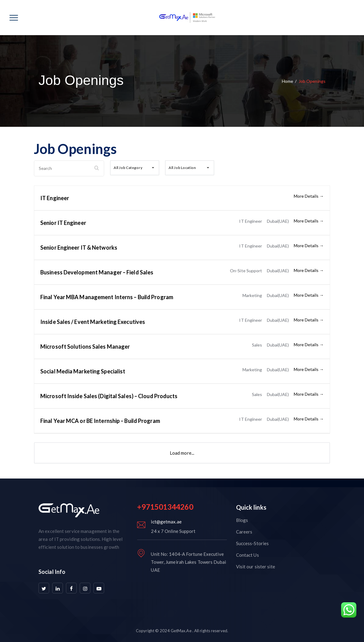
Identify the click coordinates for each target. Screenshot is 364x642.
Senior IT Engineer (63, 223)
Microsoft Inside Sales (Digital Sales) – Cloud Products (109, 396)
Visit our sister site (256, 567)
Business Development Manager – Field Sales (97, 272)
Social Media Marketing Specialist (83, 371)
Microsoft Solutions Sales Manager (85, 347)
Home (288, 81)
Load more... (182, 453)
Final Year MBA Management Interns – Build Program (107, 297)
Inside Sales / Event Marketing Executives (93, 322)
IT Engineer (55, 198)
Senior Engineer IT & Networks (79, 248)
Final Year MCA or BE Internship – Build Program (100, 421)
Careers (244, 532)
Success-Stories (253, 543)
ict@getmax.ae (166, 522)
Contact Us (248, 555)
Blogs (242, 520)
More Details (309, 196)
